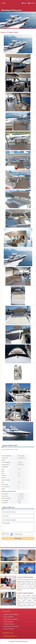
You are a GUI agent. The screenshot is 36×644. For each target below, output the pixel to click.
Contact (32, 3)
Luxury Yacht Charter (25, 577)
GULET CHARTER (8, 617)
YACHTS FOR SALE (9, 624)
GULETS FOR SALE (9, 629)
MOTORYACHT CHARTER (11, 619)
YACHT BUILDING (8, 622)
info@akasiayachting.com (10, 636)
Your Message (18, 527)
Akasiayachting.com (11, 10)
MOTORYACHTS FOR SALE (11, 626)
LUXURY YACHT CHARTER (11, 615)
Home (25, 3)
